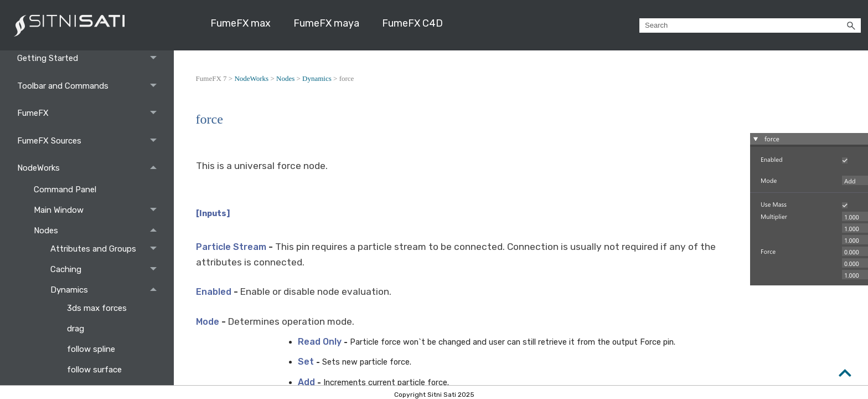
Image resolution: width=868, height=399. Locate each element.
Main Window (98, 210)
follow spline (92, 349)
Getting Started (90, 58)
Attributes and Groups (107, 249)
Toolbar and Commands (90, 86)
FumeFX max (241, 23)
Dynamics (107, 290)
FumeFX (90, 113)
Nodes (98, 231)
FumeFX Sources (90, 140)
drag (77, 329)
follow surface (95, 370)
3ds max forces (98, 308)
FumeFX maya (326, 23)
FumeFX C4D (412, 23)
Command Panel (66, 190)
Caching (107, 270)
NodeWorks (90, 168)
